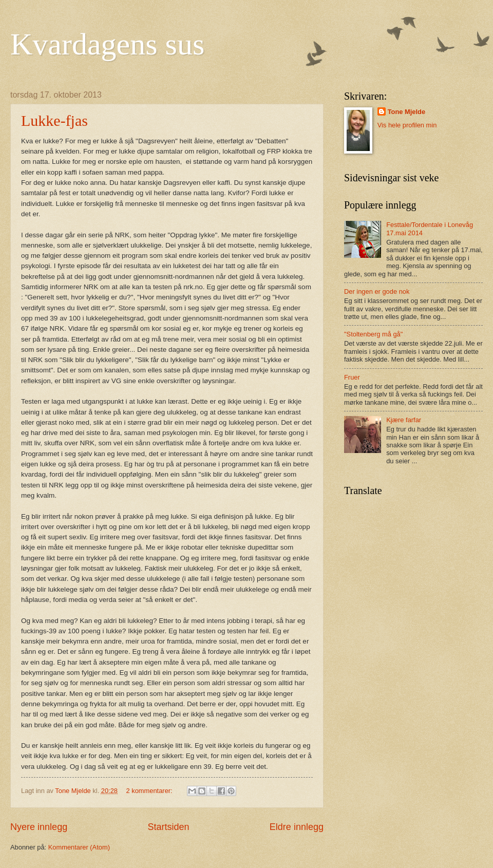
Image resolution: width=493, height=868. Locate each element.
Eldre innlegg (297, 827)
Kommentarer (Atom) (79, 847)
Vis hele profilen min (407, 125)
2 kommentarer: (150, 791)
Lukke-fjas (54, 120)
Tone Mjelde (406, 112)
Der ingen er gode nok (377, 291)
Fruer (352, 377)
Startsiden (168, 827)
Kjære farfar (404, 420)
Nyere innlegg (39, 827)
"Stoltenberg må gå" (373, 334)
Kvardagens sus (107, 44)
